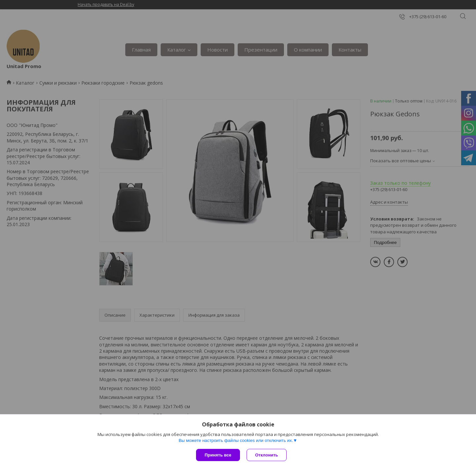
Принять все (218, 455)
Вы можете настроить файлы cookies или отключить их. (236, 440)
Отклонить (267, 455)
